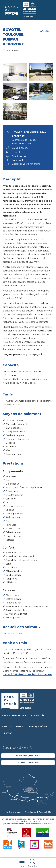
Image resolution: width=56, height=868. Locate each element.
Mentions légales (13, 812)
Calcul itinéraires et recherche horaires (27, 675)
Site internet (19, 156)
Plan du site (30, 812)
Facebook (18, 160)
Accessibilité (45, 812)
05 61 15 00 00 (20, 148)
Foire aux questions (28, 756)
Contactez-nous (28, 763)
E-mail (16, 152)
